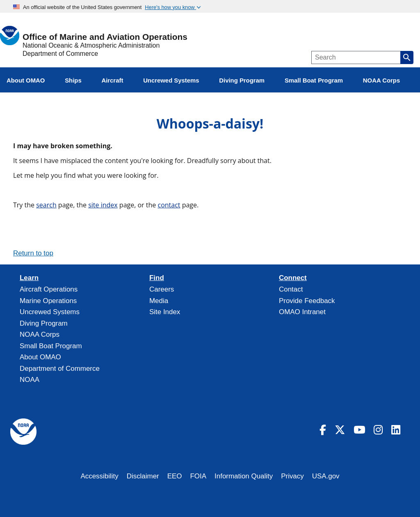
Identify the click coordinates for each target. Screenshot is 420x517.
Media (159, 301)
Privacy (292, 476)
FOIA (199, 476)
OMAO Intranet (302, 312)
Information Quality (244, 476)
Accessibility (99, 476)
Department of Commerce (60, 54)
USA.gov (326, 476)
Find (157, 278)
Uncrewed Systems (50, 312)
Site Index (165, 312)
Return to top (33, 253)
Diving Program (44, 323)
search (46, 205)
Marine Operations (48, 301)
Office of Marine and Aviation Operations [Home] (105, 37)
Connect (293, 278)
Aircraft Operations (49, 289)
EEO (175, 476)
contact (169, 205)
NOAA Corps (40, 334)
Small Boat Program (51, 346)
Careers (162, 289)
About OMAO (40, 357)
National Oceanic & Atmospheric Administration (91, 45)
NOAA (30, 380)
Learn (29, 278)
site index (103, 205)
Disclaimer (143, 476)
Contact (291, 289)
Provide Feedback (307, 301)
